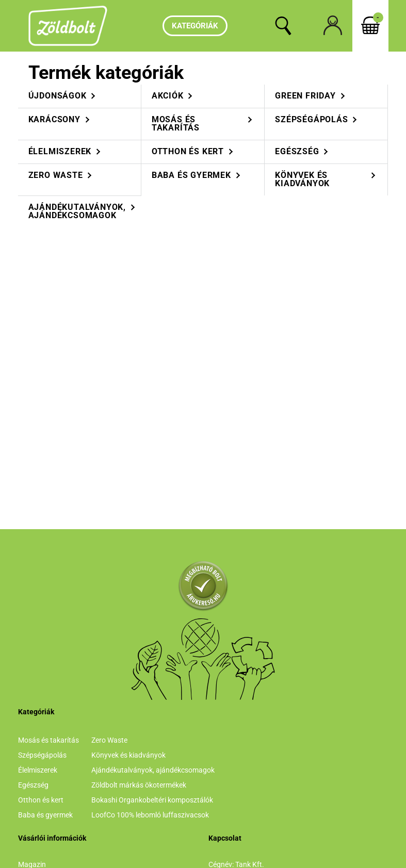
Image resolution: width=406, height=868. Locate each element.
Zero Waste (109, 740)
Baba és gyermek (45, 815)
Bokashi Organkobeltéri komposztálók (152, 800)
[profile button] (333, 26)
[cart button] (370, 26)
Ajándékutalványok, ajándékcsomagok (153, 770)
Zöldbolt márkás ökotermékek (139, 785)
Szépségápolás (42, 755)
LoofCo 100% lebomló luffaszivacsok (150, 815)
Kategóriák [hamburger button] (195, 26)
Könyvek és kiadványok (128, 755)
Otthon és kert (41, 800)
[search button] (283, 26)
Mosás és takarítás (48, 740)
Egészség (33, 785)
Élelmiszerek (38, 770)
